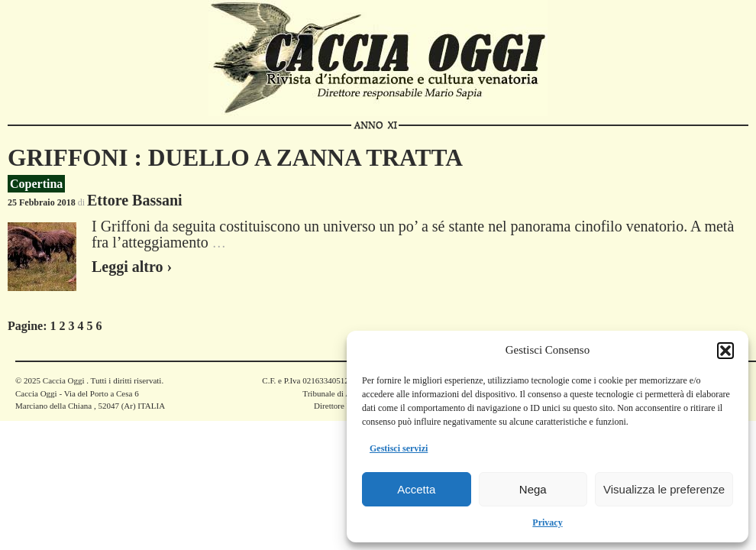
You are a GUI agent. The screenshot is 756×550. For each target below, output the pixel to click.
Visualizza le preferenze (664, 489)
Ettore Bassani (135, 200)
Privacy (547, 522)
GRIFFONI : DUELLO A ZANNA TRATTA (235, 158)
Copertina (36, 184)
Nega (533, 489)
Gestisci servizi (399, 448)
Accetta (416, 489)
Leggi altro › (132, 267)
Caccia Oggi (63, 380)
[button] (725, 351)
